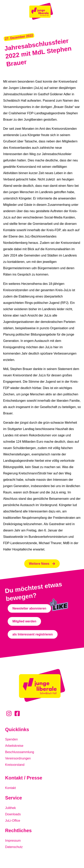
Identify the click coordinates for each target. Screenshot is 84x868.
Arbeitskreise (14, 746)
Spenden (11, 739)
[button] (19, 37)
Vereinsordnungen (18, 758)
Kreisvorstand (15, 765)
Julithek (10, 808)
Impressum (13, 841)
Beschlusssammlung (20, 752)
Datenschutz (14, 847)
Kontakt (10, 788)
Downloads (13, 814)
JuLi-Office (13, 821)
